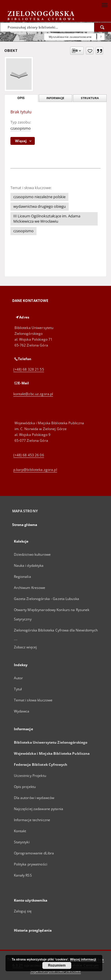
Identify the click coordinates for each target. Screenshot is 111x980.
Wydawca (22, 711)
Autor (19, 678)
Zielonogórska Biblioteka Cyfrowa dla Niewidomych (56, 630)
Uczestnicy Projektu (30, 776)
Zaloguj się (23, 911)
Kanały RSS (23, 875)
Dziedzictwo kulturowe (32, 554)
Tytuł (18, 689)
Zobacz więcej (26, 647)
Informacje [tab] (55, 98)
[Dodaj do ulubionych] (90, 51)
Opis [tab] (21, 98)
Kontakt (20, 831)
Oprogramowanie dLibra (34, 853)
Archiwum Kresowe (30, 588)
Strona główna (25, 525)
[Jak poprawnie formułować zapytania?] (101, 37)
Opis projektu (25, 787)
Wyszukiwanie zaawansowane (70, 37)
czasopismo (21, 128)
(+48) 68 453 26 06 (29, 455)
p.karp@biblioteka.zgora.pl (35, 470)
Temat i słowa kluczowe (33, 700)
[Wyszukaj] (103, 27)
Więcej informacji (83, 959)
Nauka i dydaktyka (29, 565)
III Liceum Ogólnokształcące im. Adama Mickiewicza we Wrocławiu (47, 219)
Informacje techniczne (32, 820)
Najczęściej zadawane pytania (39, 809)
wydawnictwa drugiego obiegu (40, 206)
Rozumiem (57, 965)
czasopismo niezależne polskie (39, 197)
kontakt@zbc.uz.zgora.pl (33, 394)
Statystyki (22, 842)
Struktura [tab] (90, 98)
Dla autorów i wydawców (34, 798)
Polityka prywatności (31, 864)
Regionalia (22, 577)
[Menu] (104, 5)
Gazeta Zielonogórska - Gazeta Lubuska (47, 599)
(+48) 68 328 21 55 (29, 369)
